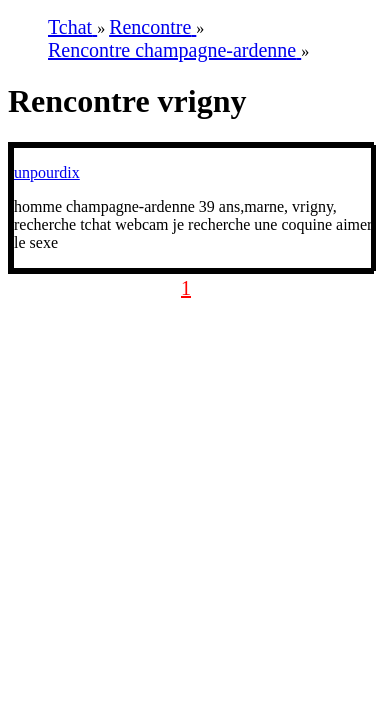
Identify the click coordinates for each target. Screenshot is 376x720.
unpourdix (47, 172)
